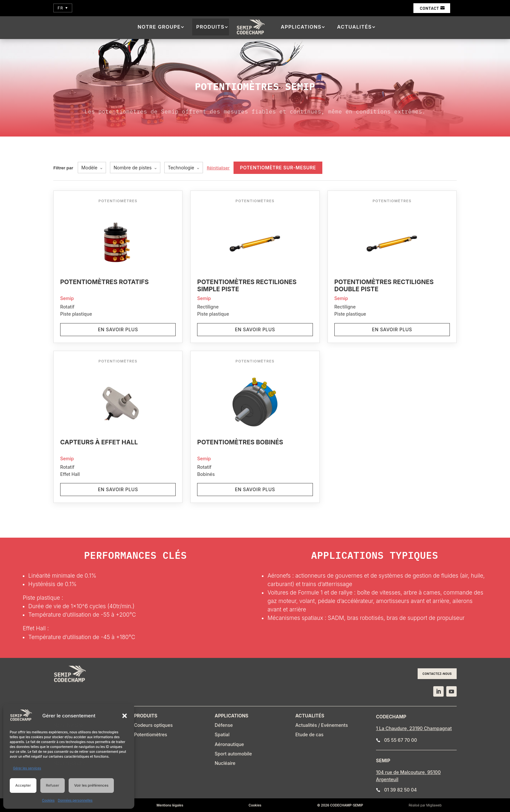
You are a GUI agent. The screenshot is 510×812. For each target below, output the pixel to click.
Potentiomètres (151, 734)
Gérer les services (27, 768)
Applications (301, 27)
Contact (429, 8)
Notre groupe (159, 27)
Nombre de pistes (135, 168)
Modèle (92, 168)
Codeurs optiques (153, 725)
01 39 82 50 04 (401, 790)
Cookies (48, 800)
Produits (210, 27)
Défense (224, 725)
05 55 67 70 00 (401, 740)
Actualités (354, 27)
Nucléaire (225, 763)
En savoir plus (118, 329)
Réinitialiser (218, 168)
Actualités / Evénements (322, 725)
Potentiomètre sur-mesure (278, 168)
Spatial (222, 734)
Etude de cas (309, 734)
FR (63, 8)
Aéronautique (229, 744)
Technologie (184, 168)
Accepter (23, 785)
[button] (125, 716)
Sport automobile (233, 754)
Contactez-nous (437, 674)
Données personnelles (75, 800)
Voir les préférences (91, 785)
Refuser (53, 785)
